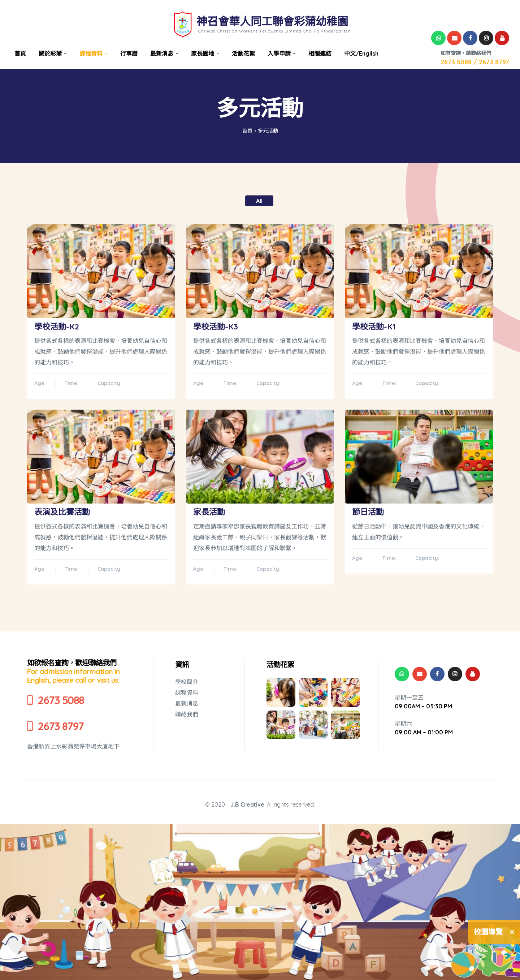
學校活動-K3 (216, 327)
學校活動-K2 (57, 327)
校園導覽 (488, 932)
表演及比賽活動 (62, 512)
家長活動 (209, 512)
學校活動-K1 (374, 327)
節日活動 (368, 512)
